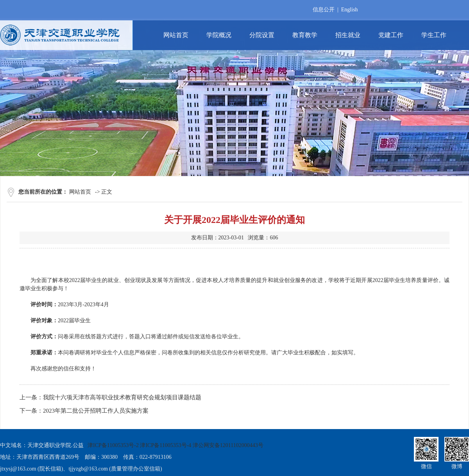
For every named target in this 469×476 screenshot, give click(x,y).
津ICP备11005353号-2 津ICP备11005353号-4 (139, 445)
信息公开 (324, 10)
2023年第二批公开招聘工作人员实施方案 (96, 411)
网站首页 (80, 192)
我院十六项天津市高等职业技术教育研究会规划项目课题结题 (122, 397)
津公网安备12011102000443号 (228, 445)
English (350, 10)
